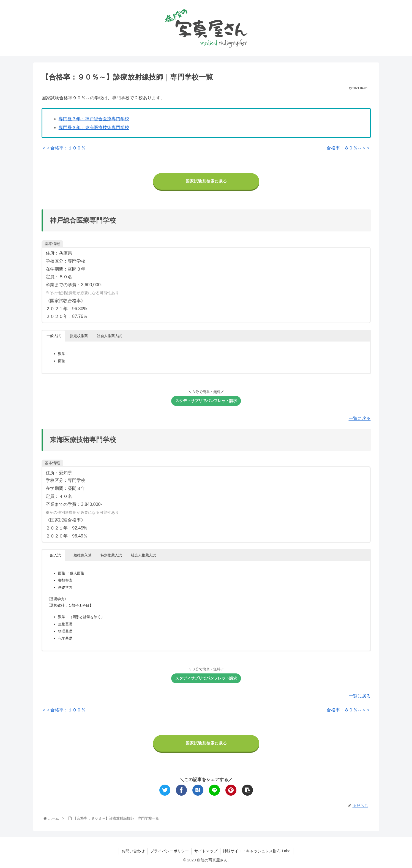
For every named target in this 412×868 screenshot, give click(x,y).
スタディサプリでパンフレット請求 (208, 402)
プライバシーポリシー (169, 851)
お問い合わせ (133, 851)
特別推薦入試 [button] (111, 555)
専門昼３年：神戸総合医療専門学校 (94, 119)
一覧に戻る (360, 418)
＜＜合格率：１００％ (64, 148)
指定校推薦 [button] (79, 336)
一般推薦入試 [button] (81, 555)
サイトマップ (206, 851)
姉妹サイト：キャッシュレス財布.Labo (257, 851)
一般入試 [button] (54, 336)
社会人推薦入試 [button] (109, 336)
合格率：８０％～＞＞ (349, 148)
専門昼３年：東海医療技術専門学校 (94, 128)
